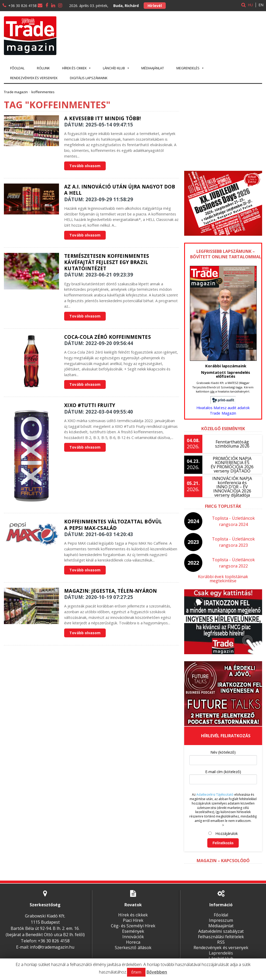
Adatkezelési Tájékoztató (215, 790)
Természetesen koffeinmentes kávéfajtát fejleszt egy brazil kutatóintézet (106, 262)
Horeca (133, 938)
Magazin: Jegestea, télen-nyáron (110, 591)
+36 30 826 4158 (22, 6)
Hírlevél (155, 6)
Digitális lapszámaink (89, 78)
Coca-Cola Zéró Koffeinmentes (107, 337)
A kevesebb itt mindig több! (102, 118)
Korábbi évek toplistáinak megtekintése (223, 577)
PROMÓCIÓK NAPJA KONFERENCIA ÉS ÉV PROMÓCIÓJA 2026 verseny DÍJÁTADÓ (232, 465)
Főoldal (17, 68)
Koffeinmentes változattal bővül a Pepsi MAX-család (113, 525)
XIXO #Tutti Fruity (89, 405)
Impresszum (221, 916)
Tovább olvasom (85, 166)
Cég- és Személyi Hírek (133, 922)
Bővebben (157, 972)
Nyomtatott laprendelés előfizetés (226, 374)
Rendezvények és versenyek (34, 78)
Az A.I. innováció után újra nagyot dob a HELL (119, 190)
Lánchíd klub (221, 954)
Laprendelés (221, 949)
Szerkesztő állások (133, 943)
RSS (221, 938)
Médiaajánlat (153, 68)
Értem (136, 972)
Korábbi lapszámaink (226, 366)
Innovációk (133, 932)
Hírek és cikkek (133, 911)
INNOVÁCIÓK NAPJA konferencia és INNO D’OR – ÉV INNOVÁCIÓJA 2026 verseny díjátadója (232, 487)
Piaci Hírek (133, 916)
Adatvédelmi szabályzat (221, 927)
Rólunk (43, 68)
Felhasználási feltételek (221, 932)
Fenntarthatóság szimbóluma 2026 (232, 444)
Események (133, 927)
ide (212, 391)
